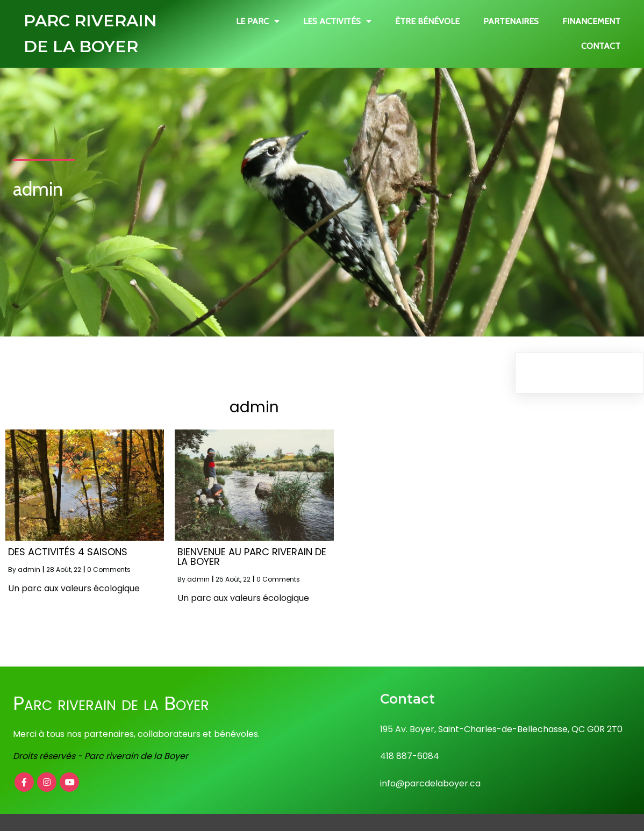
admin (29, 569)
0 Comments (109, 569)
